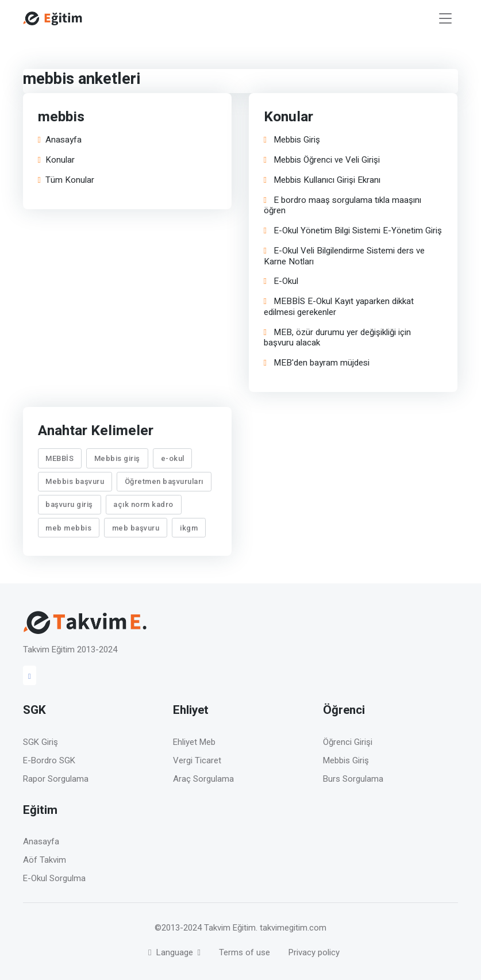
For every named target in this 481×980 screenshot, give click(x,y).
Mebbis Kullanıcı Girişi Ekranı (322, 180)
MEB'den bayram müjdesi (317, 363)
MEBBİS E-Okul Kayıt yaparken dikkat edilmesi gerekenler (339, 307)
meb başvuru (136, 528)
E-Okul (281, 281)
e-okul (173, 458)
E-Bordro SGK (49, 760)
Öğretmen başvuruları (164, 481)
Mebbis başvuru (75, 481)
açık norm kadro (144, 504)
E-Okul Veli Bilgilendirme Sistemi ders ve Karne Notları (344, 256)
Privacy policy (314, 952)
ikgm (189, 528)
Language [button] (172, 952)
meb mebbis (69, 528)
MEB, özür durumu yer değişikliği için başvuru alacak (337, 338)
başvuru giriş (70, 504)
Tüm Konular (66, 180)
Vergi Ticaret (197, 760)
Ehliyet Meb (194, 742)
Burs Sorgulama (353, 779)
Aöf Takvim (45, 860)
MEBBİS (60, 458)
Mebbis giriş (117, 458)
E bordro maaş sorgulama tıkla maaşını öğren (343, 206)
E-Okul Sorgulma (54, 878)
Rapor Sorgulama (56, 779)
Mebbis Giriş (292, 140)
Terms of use (245, 952)
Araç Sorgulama (203, 779)
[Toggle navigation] (445, 19)
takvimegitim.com (293, 928)
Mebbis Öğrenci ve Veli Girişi (322, 160)
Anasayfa (60, 140)
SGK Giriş (41, 742)
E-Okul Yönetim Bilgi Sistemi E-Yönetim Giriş (353, 231)
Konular (56, 160)
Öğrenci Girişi (348, 742)
